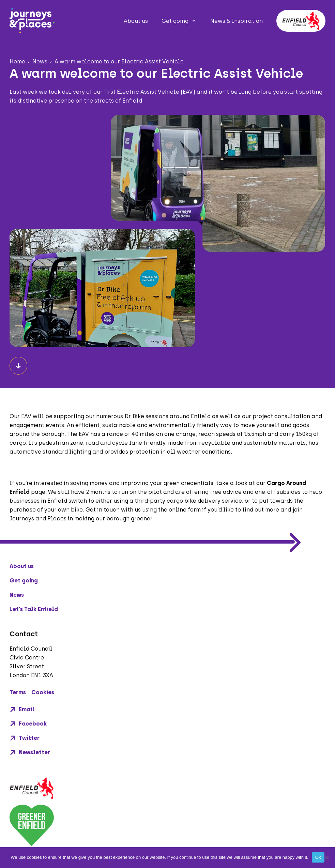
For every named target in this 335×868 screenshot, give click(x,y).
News (17, 595)
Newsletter (30, 752)
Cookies (43, 692)
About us (136, 21)
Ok (318, 857)
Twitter (25, 738)
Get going (175, 21)
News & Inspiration (237, 21)
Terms (18, 692)
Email (22, 710)
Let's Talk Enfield (34, 609)
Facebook (28, 724)
